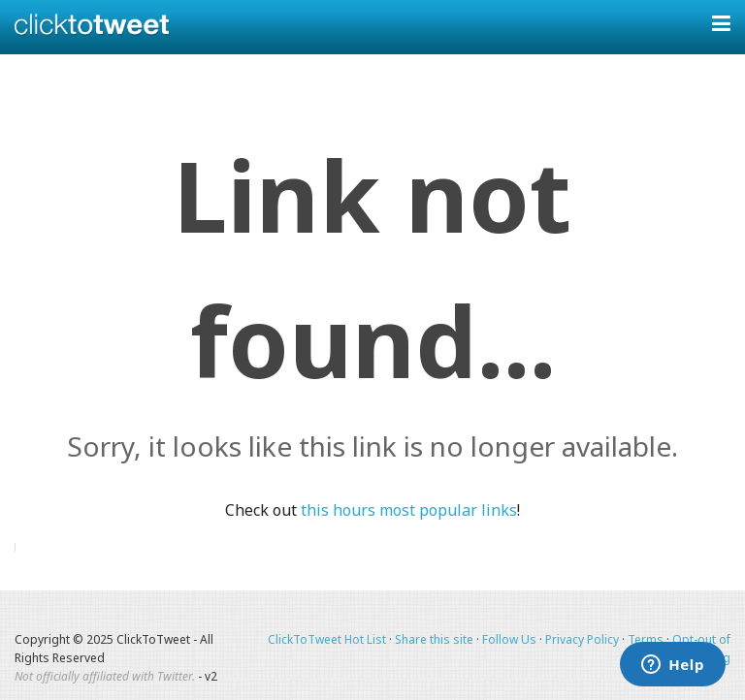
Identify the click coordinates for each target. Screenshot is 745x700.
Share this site (434, 639)
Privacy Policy (582, 639)
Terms (646, 639)
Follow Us (509, 639)
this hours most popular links (409, 510)
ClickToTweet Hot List (327, 639)
